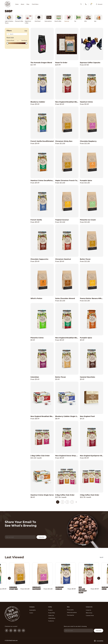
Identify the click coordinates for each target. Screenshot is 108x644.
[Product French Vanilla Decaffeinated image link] (42, 123)
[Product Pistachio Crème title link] (42, 338)
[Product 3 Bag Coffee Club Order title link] (92, 495)
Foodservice (51, 621)
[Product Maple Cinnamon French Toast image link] (67, 162)
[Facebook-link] (7, 630)
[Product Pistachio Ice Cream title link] (92, 220)
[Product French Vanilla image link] (42, 201)
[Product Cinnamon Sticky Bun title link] (67, 141)
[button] (9, 578)
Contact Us (88, 610)
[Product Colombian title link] (42, 377)
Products (50, 610)
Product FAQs (52, 613)
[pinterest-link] (16, 630)
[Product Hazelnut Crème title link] (92, 102)
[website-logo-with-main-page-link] (8, 4)
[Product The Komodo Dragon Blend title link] (42, 63)
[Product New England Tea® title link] (92, 416)
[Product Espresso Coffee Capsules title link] (92, 63)
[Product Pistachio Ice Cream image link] (92, 201)
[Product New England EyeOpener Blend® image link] (92, 437)
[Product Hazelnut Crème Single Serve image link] (42, 476)
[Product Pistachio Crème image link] (42, 319)
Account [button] (100, 4)
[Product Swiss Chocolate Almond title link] (67, 298)
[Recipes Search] (17, 34)
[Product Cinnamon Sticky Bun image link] (67, 123)
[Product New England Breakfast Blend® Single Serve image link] (42, 398)
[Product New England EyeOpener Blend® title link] (92, 456)
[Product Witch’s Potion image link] (42, 280)
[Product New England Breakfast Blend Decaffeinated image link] (67, 319)
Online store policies (72, 612)
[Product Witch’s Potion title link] (42, 298)
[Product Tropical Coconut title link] (67, 220)
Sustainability (33, 610)
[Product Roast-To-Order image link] (67, 44)
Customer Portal (90, 615)
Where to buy (89, 613)
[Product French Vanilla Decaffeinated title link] (42, 141)
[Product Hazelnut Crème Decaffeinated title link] (42, 180)
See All (101, 557)
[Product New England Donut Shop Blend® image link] (67, 437)
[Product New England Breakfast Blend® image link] (67, 83)
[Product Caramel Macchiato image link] (92, 358)
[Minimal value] (17, 43)
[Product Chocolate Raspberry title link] (92, 141)
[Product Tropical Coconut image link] (67, 201)
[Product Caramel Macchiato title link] (92, 377)
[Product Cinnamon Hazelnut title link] (67, 259)
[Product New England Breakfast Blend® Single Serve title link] (42, 416)
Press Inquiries (70, 615)
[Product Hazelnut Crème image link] (92, 83)
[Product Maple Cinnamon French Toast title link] (67, 180)
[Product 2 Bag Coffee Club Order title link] (42, 456)
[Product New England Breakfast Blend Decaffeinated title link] (67, 338)
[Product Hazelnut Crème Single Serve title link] (42, 495)
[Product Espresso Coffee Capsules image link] (92, 44)
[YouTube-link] (20, 630)
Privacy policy (70, 610)
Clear (26, 31)
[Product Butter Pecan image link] (92, 241)
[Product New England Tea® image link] (92, 398)
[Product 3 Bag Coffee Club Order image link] (92, 476)
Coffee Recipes (52, 618)
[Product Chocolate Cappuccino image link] (42, 241)
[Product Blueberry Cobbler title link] (42, 102)
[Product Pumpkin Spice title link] (92, 180)
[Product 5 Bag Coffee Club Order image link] (67, 476)
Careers (31, 613)
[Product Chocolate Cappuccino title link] (42, 259)
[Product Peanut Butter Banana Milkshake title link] (92, 298)
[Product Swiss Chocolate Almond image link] (67, 280)
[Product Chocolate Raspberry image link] (92, 123)
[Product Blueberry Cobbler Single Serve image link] (67, 398)
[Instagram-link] (11, 630)
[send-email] (24, 630)
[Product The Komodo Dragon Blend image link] (42, 44)
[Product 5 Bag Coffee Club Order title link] (67, 495)
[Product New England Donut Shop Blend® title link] (67, 456)
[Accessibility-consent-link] (99, 641)
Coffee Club (51, 615)
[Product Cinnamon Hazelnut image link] (67, 241)
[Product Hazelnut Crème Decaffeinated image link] (42, 162)
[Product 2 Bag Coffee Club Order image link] (42, 437)
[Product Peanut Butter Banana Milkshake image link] (92, 280)
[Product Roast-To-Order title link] (67, 63)
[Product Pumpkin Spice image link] (92, 162)
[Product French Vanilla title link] (42, 220)
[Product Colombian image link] (42, 358)
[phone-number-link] (86, 4)
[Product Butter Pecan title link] (92, 259)
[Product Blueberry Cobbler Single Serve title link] (67, 416)
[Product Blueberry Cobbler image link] (42, 83)
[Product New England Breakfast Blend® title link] (67, 102)
